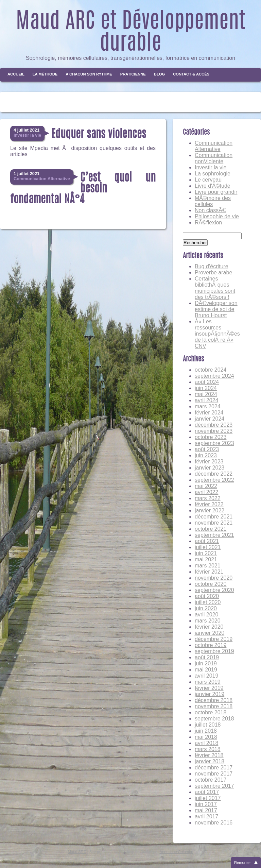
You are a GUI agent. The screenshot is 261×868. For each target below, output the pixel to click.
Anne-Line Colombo (177, 852)
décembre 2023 (214, 425)
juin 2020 (206, 608)
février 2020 (209, 627)
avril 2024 (206, 400)
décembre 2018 (214, 700)
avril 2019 (206, 676)
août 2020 (207, 596)
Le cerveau (208, 180)
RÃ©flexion (208, 223)
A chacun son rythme (89, 74)
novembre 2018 (214, 706)
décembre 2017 (214, 768)
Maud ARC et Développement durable (131, 33)
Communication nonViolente (214, 158)
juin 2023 (206, 455)
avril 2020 (206, 615)
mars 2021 (208, 566)
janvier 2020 (210, 633)
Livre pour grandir (216, 192)
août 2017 (207, 792)
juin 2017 (206, 804)
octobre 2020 (211, 584)
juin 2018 (206, 731)
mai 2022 (206, 486)
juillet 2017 (208, 798)
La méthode (45, 74)
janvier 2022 (210, 510)
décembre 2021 (214, 517)
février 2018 (209, 755)
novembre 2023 (214, 431)
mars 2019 (208, 682)
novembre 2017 (214, 774)
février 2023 (209, 462)
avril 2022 (206, 492)
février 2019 (209, 688)
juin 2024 (206, 388)
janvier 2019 (210, 694)
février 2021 (209, 572)
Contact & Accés (191, 74)
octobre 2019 (211, 645)
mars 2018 (208, 749)
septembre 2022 (214, 480)
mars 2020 (208, 621)
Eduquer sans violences (99, 135)
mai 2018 (206, 737)
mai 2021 (206, 559)
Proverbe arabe (213, 273)
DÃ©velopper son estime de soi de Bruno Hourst (216, 309)
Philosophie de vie (217, 216)
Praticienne (133, 74)
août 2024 (207, 382)
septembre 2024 (214, 376)
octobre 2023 (211, 437)
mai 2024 (206, 394)
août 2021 (207, 541)
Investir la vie (211, 167)
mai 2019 (206, 670)
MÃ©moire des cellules (213, 201)
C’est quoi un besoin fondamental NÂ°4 (83, 189)
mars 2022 (208, 498)
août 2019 (207, 657)
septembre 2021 (214, 535)
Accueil (16, 74)
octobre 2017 (211, 780)
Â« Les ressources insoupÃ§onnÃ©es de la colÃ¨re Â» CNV (217, 334)
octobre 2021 (211, 529)
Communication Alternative (214, 146)
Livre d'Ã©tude (213, 186)
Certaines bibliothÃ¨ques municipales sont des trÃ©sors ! (215, 288)
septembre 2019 (214, 651)
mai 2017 (206, 810)
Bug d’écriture (212, 266)
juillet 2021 (208, 547)
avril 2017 (206, 816)
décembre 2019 (214, 639)
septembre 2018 (214, 719)
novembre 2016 (214, 823)
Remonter (242, 863)
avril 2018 (206, 743)
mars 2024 (208, 406)
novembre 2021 (214, 523)
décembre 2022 (214, 474)
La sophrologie (213, 174)
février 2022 (209, 504)
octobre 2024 (211, 370)
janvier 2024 (210, 419)
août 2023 (207, 449)
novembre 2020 (214, 578)
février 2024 (209, 413)
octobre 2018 (211, 712)
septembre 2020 (214, 590)
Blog (159, 74)
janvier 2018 (210, 761)
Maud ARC (77, 852)
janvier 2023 (210, 468)
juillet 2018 (208, 725)
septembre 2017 (214, 786)
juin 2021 (206, 553)
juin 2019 (206, 663)
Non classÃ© (211, 210)
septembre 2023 (214, 443)
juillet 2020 (208, 602)
